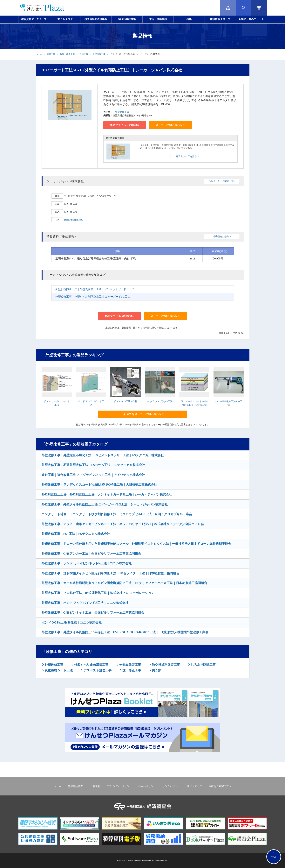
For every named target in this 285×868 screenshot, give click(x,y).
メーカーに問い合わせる (170, 125)
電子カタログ (65, 19)
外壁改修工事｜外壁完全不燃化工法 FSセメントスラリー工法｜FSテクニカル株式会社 (103, 455)
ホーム (39, 54)
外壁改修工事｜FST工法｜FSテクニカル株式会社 (76, 534)
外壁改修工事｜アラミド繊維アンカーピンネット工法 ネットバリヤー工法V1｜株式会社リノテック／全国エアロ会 (123, 524)
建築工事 (51, 54)
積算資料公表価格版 (96, 19)
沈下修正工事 (131, 670)
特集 (189, 19)
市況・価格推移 (158, 19)
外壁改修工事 (99, 54)
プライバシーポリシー (119, 786)
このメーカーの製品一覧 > (222, 181)
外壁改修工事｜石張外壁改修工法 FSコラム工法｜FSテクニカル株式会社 (93, 465)
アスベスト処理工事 (97, 670)
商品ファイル (125, 125)
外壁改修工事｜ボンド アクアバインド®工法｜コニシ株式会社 (85, 603)
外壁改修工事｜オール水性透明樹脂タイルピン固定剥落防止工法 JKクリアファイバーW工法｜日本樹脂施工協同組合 (124, 583)
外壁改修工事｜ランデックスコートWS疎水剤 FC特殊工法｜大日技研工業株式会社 (99, 485)
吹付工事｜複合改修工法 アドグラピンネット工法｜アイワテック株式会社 (93, 475)
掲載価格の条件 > (222, 236)
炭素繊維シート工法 (58, 670)
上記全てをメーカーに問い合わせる (143, 414)
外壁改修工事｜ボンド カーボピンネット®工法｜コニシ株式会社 (87, 563)
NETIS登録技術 (127, 19)
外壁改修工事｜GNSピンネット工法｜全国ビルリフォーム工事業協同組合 (93, 613)
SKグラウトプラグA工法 (160, 401)
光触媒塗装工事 (130, 665)
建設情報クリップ (220, 19)
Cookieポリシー (147, 786)
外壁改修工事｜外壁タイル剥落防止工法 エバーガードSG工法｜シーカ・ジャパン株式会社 (105, 504)
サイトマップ (194, 786)
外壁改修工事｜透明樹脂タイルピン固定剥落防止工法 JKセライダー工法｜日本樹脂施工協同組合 (110, 573)
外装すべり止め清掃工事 (91, 665)
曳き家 (156, 670)
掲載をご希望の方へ (220, 786)
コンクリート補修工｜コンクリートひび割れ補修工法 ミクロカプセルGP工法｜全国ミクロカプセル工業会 (117, 514)
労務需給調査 (75, 786)
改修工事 (84, 54)
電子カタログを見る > (187, 156)
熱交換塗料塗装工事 (166, 665)
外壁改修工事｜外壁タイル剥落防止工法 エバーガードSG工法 (93, 297)
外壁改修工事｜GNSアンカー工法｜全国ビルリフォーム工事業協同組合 (91, 554)
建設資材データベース (34, 19)
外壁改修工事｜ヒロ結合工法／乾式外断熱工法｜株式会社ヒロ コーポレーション (98, 593)
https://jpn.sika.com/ (74, 220)
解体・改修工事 (67, 54)
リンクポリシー (171, 786)
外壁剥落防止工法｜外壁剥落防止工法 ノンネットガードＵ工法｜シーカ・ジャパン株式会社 (107, 494)
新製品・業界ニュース (251, 19)
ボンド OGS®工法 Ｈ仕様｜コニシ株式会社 (72, 622)
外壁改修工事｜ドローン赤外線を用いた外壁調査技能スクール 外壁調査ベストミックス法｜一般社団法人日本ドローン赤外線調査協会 (136, 544)
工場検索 (95, 786)
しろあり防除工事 (203, 665)
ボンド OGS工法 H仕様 (125, 401)
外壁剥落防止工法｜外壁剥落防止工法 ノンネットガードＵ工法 (95, 289)
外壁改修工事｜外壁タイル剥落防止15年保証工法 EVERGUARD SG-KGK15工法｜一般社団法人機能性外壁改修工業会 (125, 632)
